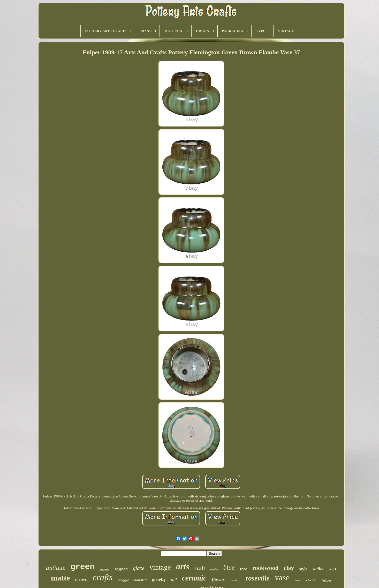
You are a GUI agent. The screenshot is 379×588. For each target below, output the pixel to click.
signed (121, 569)
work (333, 569)
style (303, 569)
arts (183, 567)
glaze (139, 568)
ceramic (194, 578)
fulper (327, 581)
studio (214, 569)
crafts (103, 577)
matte (60, 578)
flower (218, 579)
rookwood (266, 568)
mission (235, 580)
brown (81, 579)
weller (318, 569)
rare (244, 569)
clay (289, 568)
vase (282, 577)
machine (105, 570)
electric (311, 580)
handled (140, 580)
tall (174, 580)
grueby (159, 579)
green (83, 567)
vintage (160, 567)
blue (229, 567)
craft (200, 568)
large (298, 580)
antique (56, 568)
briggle (123, 580)
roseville (258, 578)
